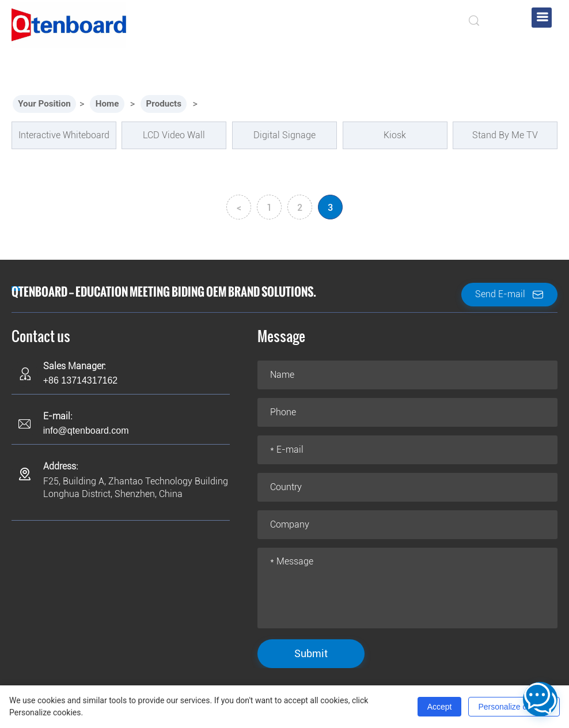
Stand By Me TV (505, 135)
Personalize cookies (514, 707)
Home (112, 104)
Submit (311, 653)
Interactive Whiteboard (64, 135)
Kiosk (395, 135)
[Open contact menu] (540, 699)
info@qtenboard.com (86, 431)
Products (171, 104)
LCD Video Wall (174, 135)
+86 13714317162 (80, 380)
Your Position (46, 104)
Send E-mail (509, 295)
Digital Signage (284, 135)
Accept (440, 707)
